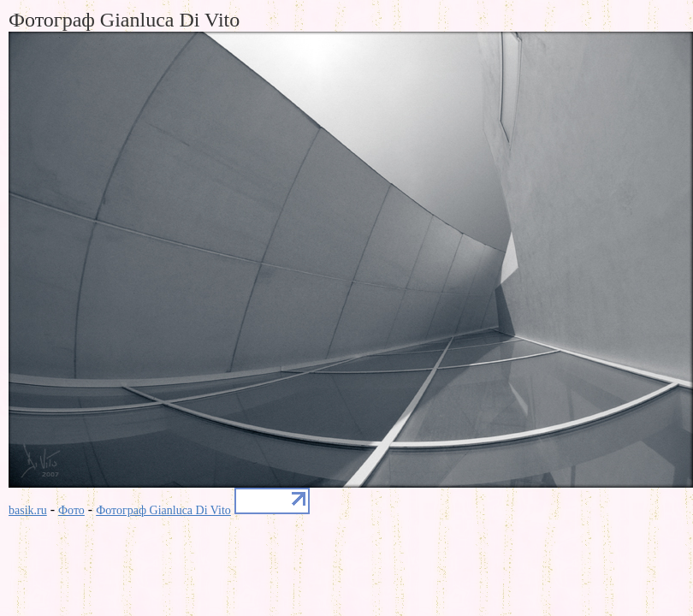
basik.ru (28, 510)
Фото (71, 510)
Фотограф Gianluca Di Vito (163, 510)
